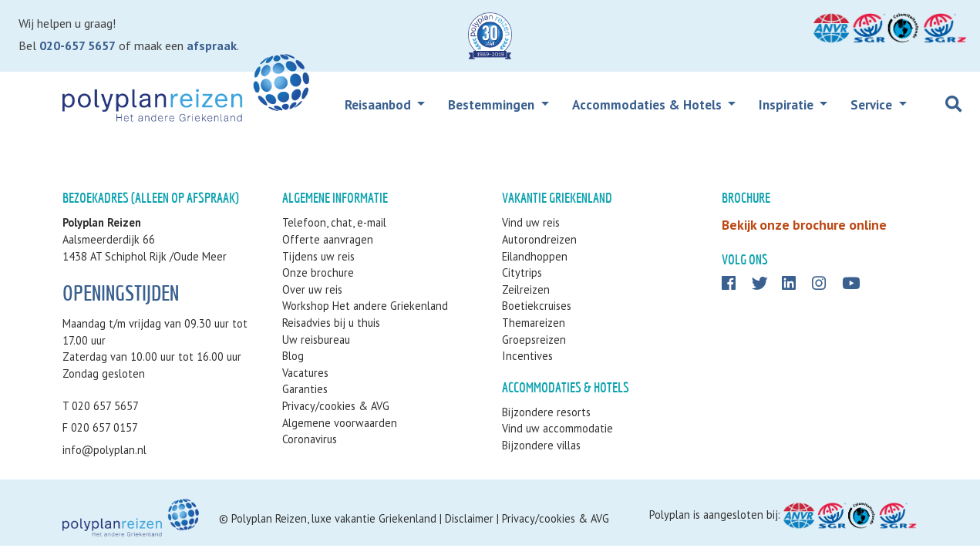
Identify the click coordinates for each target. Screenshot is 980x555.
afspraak (212, 45)
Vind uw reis (531, 222)
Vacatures (305, 373)
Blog (293, 356)
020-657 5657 (77, 45)
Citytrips (522, 272)
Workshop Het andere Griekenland (365, 306)
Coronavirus (310, 439)
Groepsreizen (534, 340)
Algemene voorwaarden (340, 423)
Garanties (305, 389)
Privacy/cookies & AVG (336, 406)
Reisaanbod (379, 105)
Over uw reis (312, 289)
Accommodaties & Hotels (648, 105)
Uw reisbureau (316, 340)
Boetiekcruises (537, 306)
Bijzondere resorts (546, 412)
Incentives (527, 356)
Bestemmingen (493, 105)
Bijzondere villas (541, 445)
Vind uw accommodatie (557, 428)
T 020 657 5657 (101, 406)
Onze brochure (318, 272)
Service (873, 105)
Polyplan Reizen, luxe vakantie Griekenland (334, 518)
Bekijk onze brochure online (804, 225)
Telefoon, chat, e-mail (334, 222)
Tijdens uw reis (318, 256)
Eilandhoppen (535, 256)
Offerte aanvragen (328, 239)
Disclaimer (469, 518)
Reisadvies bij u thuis (331, 323)
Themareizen (534, 323)
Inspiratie (788, 105)
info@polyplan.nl (104, 450)
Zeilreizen (526, 289)
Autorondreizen (539, 239)
